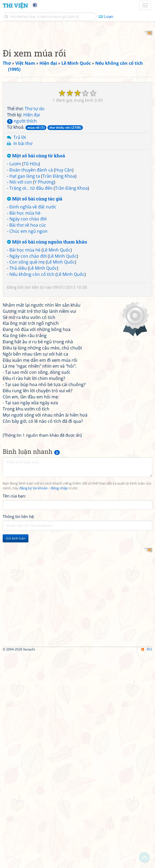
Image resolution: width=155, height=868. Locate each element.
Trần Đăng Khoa (59, 246)
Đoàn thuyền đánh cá (31, 240)
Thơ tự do (35, 179)
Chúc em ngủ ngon (28, 301)
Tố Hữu (31, 234)
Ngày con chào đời (28, 289)
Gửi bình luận (16, 683)
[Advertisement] (77, 68)
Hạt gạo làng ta (25, 246)
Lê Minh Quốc (57, 320)
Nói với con (21, 252)
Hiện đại (32, 185)
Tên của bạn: (14, 641)
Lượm (15, 234)
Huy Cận (64, 240)
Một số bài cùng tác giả (35, 269)
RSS (147, 863)
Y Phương (44, 252)
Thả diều (18, 338)
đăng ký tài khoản (34, 633)
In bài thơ (23, 214)
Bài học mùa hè (25, 283)
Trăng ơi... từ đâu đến (31, 258)
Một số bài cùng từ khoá (36, 226)
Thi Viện (15, 5)
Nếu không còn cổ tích (32, 344)
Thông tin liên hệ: (19, 661)
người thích (22, 191)
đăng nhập (59, 633)
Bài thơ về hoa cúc (28, 295)
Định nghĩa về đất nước (33, 277)
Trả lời (20, 207)
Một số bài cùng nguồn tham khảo (47, 312)
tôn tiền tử (34, 357)
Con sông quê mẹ (27, 332)
